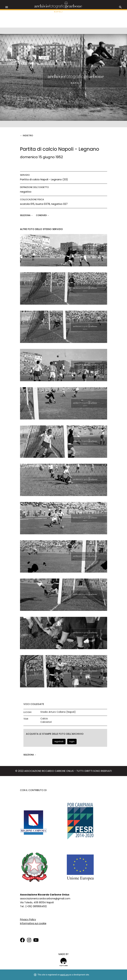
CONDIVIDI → (43, 215)
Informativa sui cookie (33, 923)
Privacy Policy (28, 919)
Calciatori (46, 722)
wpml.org (64, 975)
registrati (59, 741)
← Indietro (27, 135)
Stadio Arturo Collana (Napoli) (58, 712)
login (72, 741)
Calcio (44, 719)
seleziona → (27, 215)
